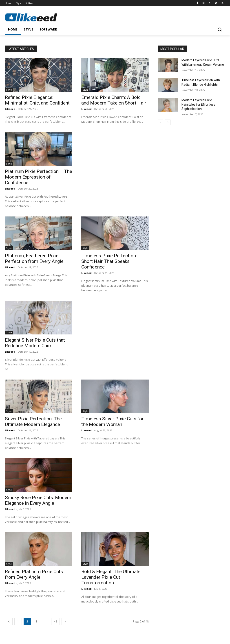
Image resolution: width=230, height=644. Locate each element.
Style (9, 90)
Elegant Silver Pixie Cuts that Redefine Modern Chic (35, 343)
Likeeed (10, 109)
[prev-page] (9, 621)
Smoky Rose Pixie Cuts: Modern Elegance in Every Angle (38, 500)
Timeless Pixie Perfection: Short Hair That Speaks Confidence (109, 261)
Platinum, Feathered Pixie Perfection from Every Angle (34, 259)
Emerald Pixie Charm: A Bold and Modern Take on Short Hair (114, 100)
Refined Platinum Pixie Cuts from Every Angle (34, 574)
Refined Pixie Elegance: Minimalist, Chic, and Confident (37, 100)
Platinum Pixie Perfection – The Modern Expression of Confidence (39, 177)
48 (55, 621)
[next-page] (65, 621)
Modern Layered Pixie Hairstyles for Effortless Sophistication (198, 104)
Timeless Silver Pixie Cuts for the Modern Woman (112, 422)
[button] (220, 29)
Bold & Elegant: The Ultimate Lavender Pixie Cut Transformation (111, 577)
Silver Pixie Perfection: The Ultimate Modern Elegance (33, 422)
